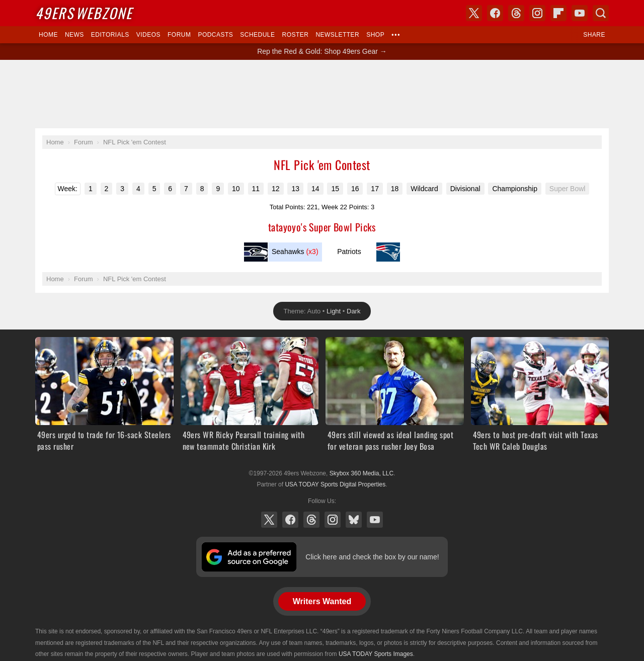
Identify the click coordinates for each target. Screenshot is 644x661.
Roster (295, 35)
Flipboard (558, 13)
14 (315, 189)
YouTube (375, 520)
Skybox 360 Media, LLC (361, 473)
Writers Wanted (322, 601)
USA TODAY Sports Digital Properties (335, 484)
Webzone (84, 13)
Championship (515, 189)
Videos (148, 35)
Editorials (110, 35)
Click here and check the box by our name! (372, 557)
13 (295, 189)
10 (236, 189)
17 (375, 189)
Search (601, 13)
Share (594, 35)
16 (355, 189)
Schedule (257, 35)
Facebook (290, 520)
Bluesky (354, 520)
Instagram (333, 520)
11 (256, 189)
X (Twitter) (269, 520)
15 (335, 189)
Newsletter (337, 35)
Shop (375, 35)
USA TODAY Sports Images (376, 654)
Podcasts (215, 35)
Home (48, 35)
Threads (311, 520)
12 (276, 189)
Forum (179, 35)
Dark (353, 311)
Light (334, 311)
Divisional (465, 189)
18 (395, 189)
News (74, 35)
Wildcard (424, 189)
